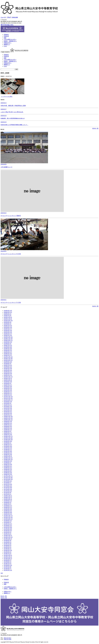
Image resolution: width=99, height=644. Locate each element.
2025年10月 (8, 321)
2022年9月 (8, 382)
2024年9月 (8, 342)
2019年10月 (8, 440)
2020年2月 (8, 433)
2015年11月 (8, 517)
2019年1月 (8, 454)
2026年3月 (8, 312)
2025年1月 (8, 335)
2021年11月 (8, 398)
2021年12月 (8, 397)
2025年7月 (8, 326)
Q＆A (5, 46)
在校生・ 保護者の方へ (10, 41)
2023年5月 (8, 368)
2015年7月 (8, 524)
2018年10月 (8, 459)
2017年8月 (8, 483)
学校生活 (6, 36)
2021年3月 (8, 411)
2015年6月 (8, 526)
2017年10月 (8, 479)
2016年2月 (8, 512)
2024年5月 (8, 349)
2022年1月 (8, 395)
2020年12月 (8, 416)
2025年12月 (8, 317)
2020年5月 (8, 428)
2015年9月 (8, 521)
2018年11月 (8, 458)
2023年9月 (8, 362)
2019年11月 (8, 438)
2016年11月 (8, 497)
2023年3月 (8, 372)
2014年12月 (8, 535)
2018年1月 (8, 474)
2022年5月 (8, 388)
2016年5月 (8, 507)
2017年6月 (8, 486)
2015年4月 (8, 529)
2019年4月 (8, 450)
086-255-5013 (7, 638)
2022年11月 (8, 378)
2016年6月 (8, 506)
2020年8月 (8, 423)
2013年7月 (8, 564)
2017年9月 (8, 481)
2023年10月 (8, 360)
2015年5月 (8, 527)
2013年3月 (8, 570)
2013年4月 (8, 569)
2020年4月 (8, 430)
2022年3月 (8, 392)
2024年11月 (8, 339)
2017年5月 (8, 488)
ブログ (9, 17)
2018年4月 (8, 469)
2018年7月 (8, 464)
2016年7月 (8, 504)
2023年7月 (8, 365)
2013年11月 (8, 557)
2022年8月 (8, 383)
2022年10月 (8, 380)
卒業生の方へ (8, 43)
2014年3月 (8, 550)
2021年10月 (8, 400)
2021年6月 (8, 407)
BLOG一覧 (95, 306)
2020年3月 (8, 431)
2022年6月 (8, 387)
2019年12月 (8, 436)
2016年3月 (8, 511)
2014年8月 (8, 542)
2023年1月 (8, 375)
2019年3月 (8, 451)
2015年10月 (8, 519)
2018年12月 (8, 456)
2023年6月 (8, 367)
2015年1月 (8, 534)
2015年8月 (8, 522)
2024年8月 (8, 344)
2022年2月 (8, 393)
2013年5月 (8, 567)
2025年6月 (8, 327)
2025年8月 (8, 324)
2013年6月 (8, 565)
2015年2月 (8, 532)
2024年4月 (8, 350)
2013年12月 (8, 555)
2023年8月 (8, 364)
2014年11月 (8, 537)
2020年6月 (8, 426)
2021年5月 (8, 408)
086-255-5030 (8, 639)
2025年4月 (8, 330)
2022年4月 (8, 390)
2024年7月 (8, 345)
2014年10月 (8, 539)
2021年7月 (8, 405)
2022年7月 (8, 385)
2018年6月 (8, 466)
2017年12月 (8, 476)
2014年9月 (8, 540)
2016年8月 (8, 502)
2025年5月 (8, 329)
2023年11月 (8, 359)
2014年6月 (8, 545)
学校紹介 (6, 35)
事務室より (7, 44)
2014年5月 (8, 547)
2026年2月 (8, 314)
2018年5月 (8, 468)
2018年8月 (8, 463)
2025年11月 (8, 319)
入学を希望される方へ (10, 39)
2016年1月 (8, 514)
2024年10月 (8, 340)
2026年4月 (8, 311)
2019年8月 (8, 443)
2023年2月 (8, 373)
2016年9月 (8, 501)
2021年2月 (8, 413)
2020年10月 (8, 420)
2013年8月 (8, 562)
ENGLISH (15, 17)
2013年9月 (8, 560)
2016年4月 (8, 509)
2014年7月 (8, 544)
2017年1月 (8, 494)
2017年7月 (8, 484)
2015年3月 (8, 531)
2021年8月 (8, 403)
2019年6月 (8, 446)
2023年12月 (8, 357)
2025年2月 (8, 334)
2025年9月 (8, 322)
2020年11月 (8, 418)
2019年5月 (8, 448)
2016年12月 (8, 496)
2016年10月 (8, 499)
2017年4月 (8, 489)
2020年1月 (8, 435)
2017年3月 (8, 491)
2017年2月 (8, 492)
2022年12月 (8, 377)
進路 (5, 38)
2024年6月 (8, 347)
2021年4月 (8, 410)
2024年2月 (8, 354)
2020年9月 (8, 421)
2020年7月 (8, 425)
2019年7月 (8, 445)
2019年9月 (8, 441)
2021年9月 (8, 402)
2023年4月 (8, 370)
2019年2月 (8, 453)
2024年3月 (8, 352)
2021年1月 (8, 415)
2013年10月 (8, 559)
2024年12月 (8, 337)
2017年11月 (8, 478)
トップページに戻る (7, 96)
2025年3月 (8, 332)
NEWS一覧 (95, 128)
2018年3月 (8, 471)
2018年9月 (8, 461)
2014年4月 (8, 549)
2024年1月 (8, 355)
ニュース (3, 17)
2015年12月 (8, 516)
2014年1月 (8, 554)
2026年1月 (8, 316)
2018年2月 (8, 473)
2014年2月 (8, 552)
